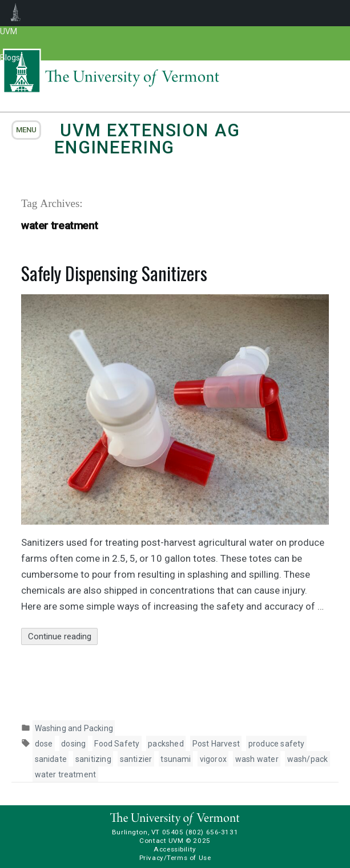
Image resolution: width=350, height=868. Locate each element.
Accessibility (175, 849)
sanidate (51, 759)
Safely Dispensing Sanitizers (114, 273)
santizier (136, 759)
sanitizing (93, 759)
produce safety (277, 744)
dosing (73, 744)
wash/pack (308, 759)
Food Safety (117, 744)
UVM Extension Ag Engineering (147, 139)
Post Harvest (216, 744)
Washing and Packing (74, 728)
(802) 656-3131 (212, 832)
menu (26, 130)
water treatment (66, 774)
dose (44, 744)
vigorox (213, 759)
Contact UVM (161, 841)
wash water (257, 759)
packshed (166, 744)
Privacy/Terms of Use (175, 858)
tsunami (176, 759)
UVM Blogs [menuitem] (16, 13)
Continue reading (63, 637)
